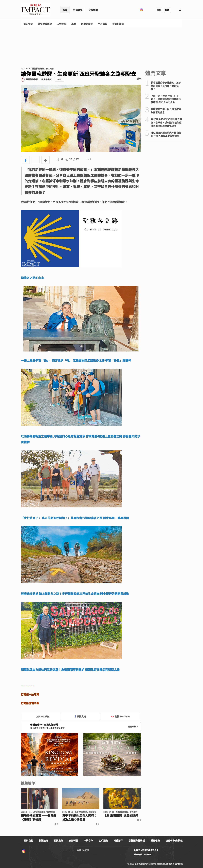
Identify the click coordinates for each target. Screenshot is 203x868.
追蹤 (59, 79)
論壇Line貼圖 (83, 850)
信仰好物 (78, 10)
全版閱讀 (93, 10)
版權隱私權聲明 (137, 840)
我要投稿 (58, 840)
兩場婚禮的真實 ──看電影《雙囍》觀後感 (39, 818)
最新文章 (28, 24)
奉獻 (167, 10)
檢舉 (139, 79)
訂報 (159, 10)
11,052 (72, 159)
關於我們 (28, 840)
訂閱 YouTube (120, 716)
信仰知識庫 (118, 24)
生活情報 (102, 24)
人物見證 (62, 24)
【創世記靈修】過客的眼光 (121, 815)
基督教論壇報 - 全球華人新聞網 (36, 10)
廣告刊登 (73, 840)
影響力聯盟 (87, 24)
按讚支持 (80, 716)
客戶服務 (103, 840)
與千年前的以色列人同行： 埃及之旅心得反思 (80, 818)
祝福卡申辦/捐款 (174, 840)
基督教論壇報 (45, 24)
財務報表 (155, 840)
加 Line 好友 (41, 716)
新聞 (65, 10)
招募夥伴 (118, 840)
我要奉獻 (133, 727)
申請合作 (88, 840)
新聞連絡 (43, 840)
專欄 (74, 24)
